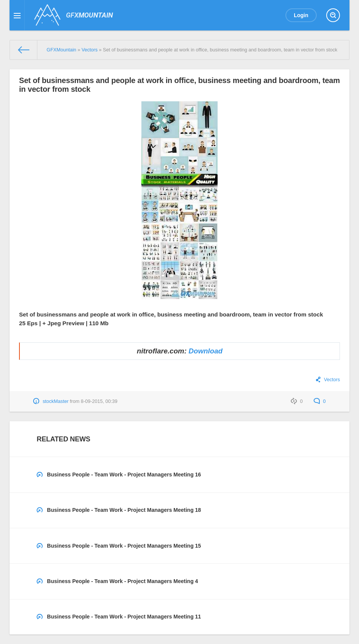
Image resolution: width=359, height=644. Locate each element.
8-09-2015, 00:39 (99, 401)
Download (206, 351)
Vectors (332, 380)
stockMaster (56, 401)
